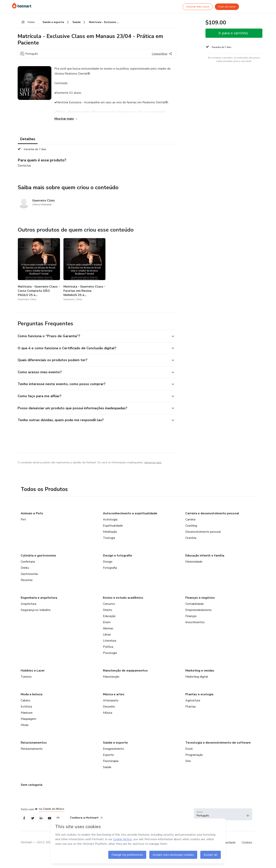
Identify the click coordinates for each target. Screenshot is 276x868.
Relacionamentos (34, 743)
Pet (23, 519)
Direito (108, 610)
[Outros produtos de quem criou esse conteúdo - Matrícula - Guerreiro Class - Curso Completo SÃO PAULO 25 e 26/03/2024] (39, 270)
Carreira (190, 519)
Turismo (26, 677)
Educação (109, 616)
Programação (194, 755)
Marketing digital (197, 677)
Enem (107, 622)
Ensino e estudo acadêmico (123, 598)
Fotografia (110, 568)
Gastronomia (29, 574)
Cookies (247, 843)
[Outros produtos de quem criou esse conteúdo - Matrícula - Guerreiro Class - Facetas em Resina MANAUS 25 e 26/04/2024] (85, 270)
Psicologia (110, 653)
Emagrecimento (113, 749)
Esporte (108, 755)
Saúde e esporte (115, 743)
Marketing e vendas (200, 671)
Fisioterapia (111, 761)
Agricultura (193, 700)
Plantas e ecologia (199, 694)
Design (108, 562)
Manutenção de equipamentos (125, 671)
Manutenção (111, 677)
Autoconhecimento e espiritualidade (130, 513)
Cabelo (25, 700)
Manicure (27, 713)
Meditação (110, 532)
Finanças (191, 616)
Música (108, 713)
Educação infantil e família (205, 556)
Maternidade (194, 562)
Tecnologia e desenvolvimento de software (218, 743)
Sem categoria (32, 785)
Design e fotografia (117, 556)
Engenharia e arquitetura (39, 598)
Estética (26, 707)
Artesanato (111, 700)
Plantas (191, 707)
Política (108, 647)
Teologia (109, 538)
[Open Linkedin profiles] (41, 818)
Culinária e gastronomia (38, 556)
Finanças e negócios (200, 598)
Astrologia (110, 519)
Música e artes (114, 694)
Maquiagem (28, 719)
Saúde (107, 767)
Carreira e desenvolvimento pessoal (212, 513)
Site (188, 761)
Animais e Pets (32, 513)
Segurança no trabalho (36, 610)
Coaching (191, 526)
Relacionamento (32, 749)
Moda (25, 725)
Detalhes (28, 139)
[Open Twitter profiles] (33, 818)
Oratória (191, 538)
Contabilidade (195, 604)
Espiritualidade (113, 526)
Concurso (109, 604)
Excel (189, 749)
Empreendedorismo (198, 610)
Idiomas (108, 628)
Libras (107, 635)
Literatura (110, 641)
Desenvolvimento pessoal (203, 532)
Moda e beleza (32, 694)
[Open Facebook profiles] (24, 818)
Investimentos (195, 622)
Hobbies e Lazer (33, 671)
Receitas (27, 580)
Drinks (25, 568)
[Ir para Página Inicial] (22, 5)
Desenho (109, 707)
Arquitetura (28, 604)
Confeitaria (28, 562)
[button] (93, 336)
